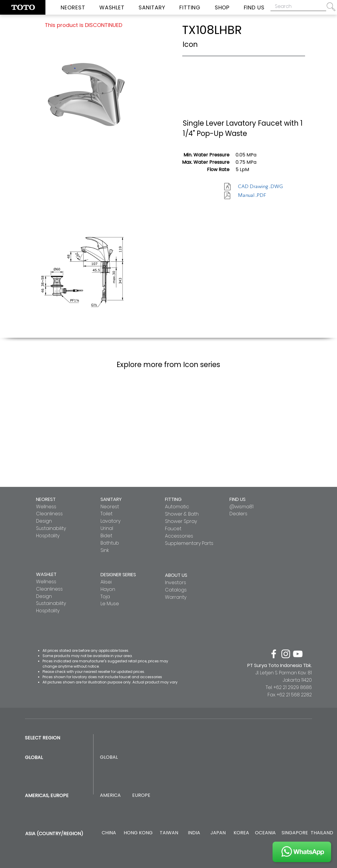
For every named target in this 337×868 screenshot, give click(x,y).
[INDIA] (194, 833)
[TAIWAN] (169, 833)
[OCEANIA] (265, 833)
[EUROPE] (141, 795)
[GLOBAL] (109, 757)
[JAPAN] (218, 833)
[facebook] (274, 654)
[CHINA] (109, 833)
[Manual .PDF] (259, 195)
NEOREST (46, 499)
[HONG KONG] (138, 833)
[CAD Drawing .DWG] (260, 187)
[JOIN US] (302, 852)
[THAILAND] (322, 833)
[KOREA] (241, 833)
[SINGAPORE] (295, 833)
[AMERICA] (110, 795)
